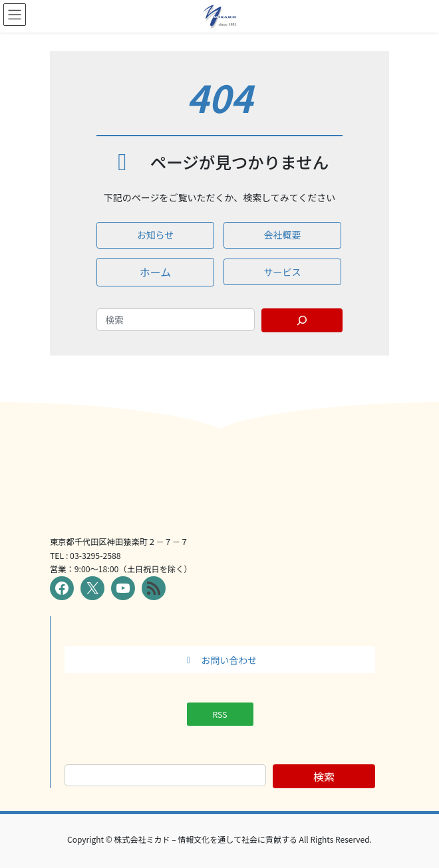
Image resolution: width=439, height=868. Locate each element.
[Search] (302, 320)
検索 (324, 776)
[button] (155, 235)
